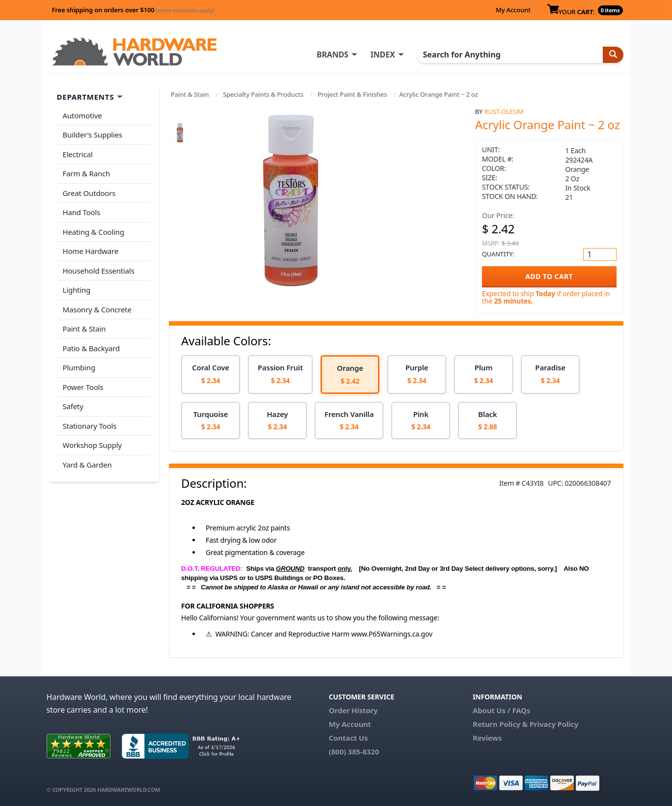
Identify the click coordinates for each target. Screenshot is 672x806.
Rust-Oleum (504, 111)
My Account (513, 10)
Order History (353, 710)
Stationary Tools (90, 426)
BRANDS (333, 55)
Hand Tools (82, 212)
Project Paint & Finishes (352, 94)
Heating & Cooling (94, 232)
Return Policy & (500, 724)
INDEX (383, 55)
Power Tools (83, 387)
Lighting (77, 290)
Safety (73, 406)
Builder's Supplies (93, 135)
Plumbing (79, 367)
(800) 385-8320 (354, 751)
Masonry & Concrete (97, 309)
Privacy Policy (554, 724)
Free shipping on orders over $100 (133, 10)
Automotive (82, 115)
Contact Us (349, 738)
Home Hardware (91, 251)
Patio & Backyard (91, 348)
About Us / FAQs (501, 710)
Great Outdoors (89, 193)
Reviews (487, 738)
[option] (211, 375)
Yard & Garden (87, 465)
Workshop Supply (93, 445)
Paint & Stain (190, 94)
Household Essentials (99, 271)
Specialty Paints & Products (263, 94)
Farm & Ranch (87, 173)
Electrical (78, 154)
